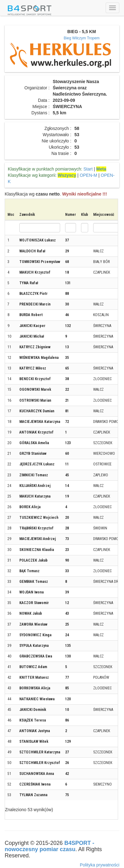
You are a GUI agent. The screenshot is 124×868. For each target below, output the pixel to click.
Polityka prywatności (100, 865)
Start (88, 169)
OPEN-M (88, 175)
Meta (101, 169)
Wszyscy (67, 175)
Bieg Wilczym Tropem (82, 38)
